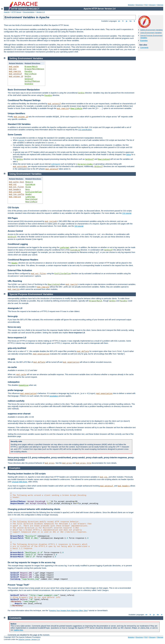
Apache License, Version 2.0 (29, 639)
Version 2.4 (41, 12)
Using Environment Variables (151, 33)
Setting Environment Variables (151, 30)
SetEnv (28, 76)
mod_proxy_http (84, 463)
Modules (131, 5)
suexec (21, 140)
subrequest (56, 164)
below (129, 154)
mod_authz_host (16, 182)
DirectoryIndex (85, 164)
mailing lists (18, 630)
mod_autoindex (20, 167)
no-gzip (11, 359)
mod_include (15, 192)
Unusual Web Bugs (19, 482)
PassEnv (28, 71)
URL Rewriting (15, 281)
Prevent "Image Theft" (19, 585)
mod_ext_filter (16, 187)
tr (135, 21)
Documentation (29, 12)
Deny (28, 189)
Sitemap (160, 5)
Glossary (152, 5)
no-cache (12, 367)
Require (29, 182)
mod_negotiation (41, 354)
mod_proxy (50, 463)
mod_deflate (83, 351)
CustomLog (30, 184)
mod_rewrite (15, 71)
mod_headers (15, 189)
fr (123, 21)
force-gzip (13, 316)
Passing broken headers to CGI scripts (27, 474)
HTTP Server (16, 12)
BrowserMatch (31, 67)
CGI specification (85, 130)
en (119, 21)
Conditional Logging (18, 244)
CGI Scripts (13, 208)
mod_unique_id (16, 76)
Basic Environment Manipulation (24, 90)
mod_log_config (16, 194)
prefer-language (16, 390)
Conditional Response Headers (23, 260)
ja (127, 21)
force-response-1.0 (17, 338)
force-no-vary (14, 327)
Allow (28, 187)
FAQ (146, 5)
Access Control (15, 231)
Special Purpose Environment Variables (31, 294)
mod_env (13, 69)
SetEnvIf (29, 79)
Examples (144, 40)
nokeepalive (14, 382)
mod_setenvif (15, 74)
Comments (144, 47)
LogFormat (30, 197)
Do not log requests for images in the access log (32, 562)
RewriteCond (104, 159)
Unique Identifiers (16, 113)
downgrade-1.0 (15, 308)
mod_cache (14, 67)
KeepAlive (24, 385)
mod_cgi (13, 184)
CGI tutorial (127, 213)
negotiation (54, 396)
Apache (7, 12)
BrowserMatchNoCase (34, 69)
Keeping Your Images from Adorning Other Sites (68, 611)
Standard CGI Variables (19, 124)
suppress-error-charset (19, 414)
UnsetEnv (29, 84)
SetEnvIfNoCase (32, 81)
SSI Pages (13, 218)
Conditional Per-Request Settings (24, 100)
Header (29, 194)
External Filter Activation (20, 270)
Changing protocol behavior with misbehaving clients (34, 509)
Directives (139, 5)
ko (131, 21)
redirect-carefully (16, 401)
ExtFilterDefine (34, 192)
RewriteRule (31, 74)
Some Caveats (15, 135)
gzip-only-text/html (17, 348)
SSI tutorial (79, 226)
